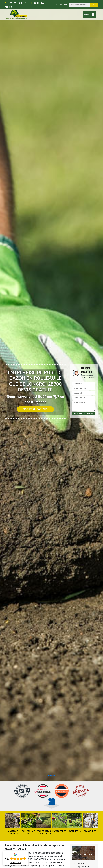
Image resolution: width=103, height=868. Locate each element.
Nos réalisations (35, 409)
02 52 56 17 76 (16, 3)
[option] (51, 434)
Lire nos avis (15, 863)
